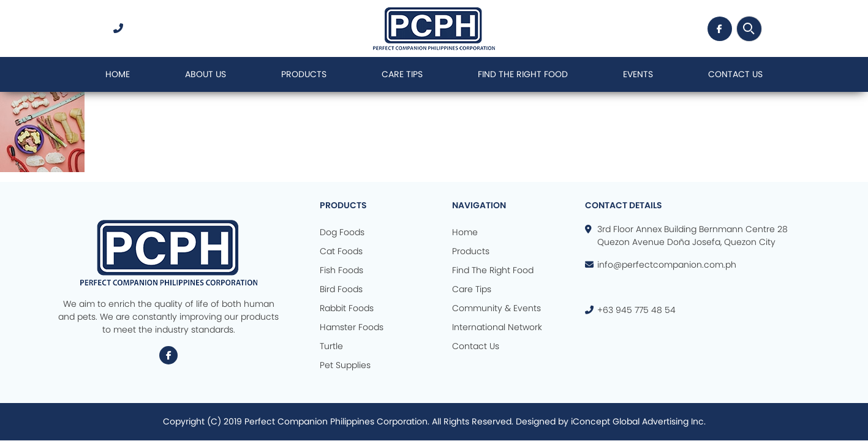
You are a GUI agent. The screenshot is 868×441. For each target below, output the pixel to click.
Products (304, 74)
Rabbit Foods (347, 308)
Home (118, 74)
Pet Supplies (345, 365)
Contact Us (735, 74)
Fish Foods (342, 270)
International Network (497, 327)
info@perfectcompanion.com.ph (667, 265)
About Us (206, 74)
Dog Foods (342, 232)
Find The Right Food (523, 74)
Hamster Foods (352, 327)
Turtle (331, 346)
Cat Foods (341, 251)
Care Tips (402, 74)
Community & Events (496, 308)
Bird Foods (341, 289)
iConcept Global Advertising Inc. (638, 421)
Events (638, 74)
